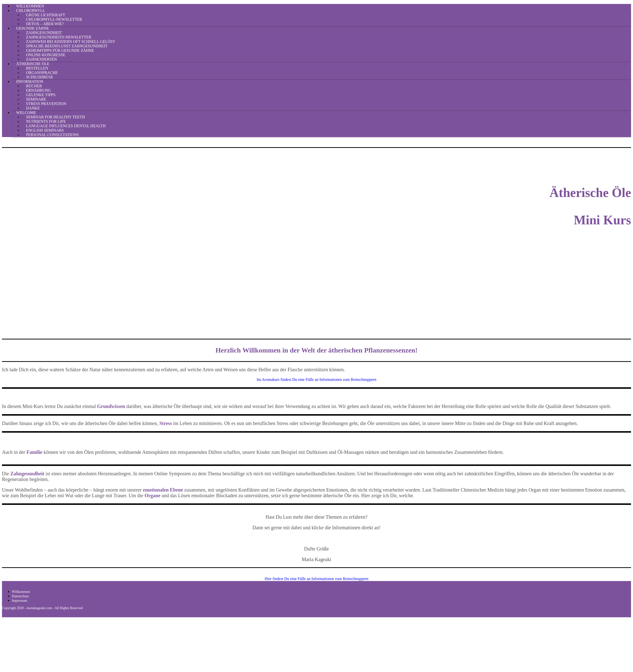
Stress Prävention (46, 104)
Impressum (19, 601)
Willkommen (21, 592)
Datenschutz (20, 596)
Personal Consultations (53, 135)
